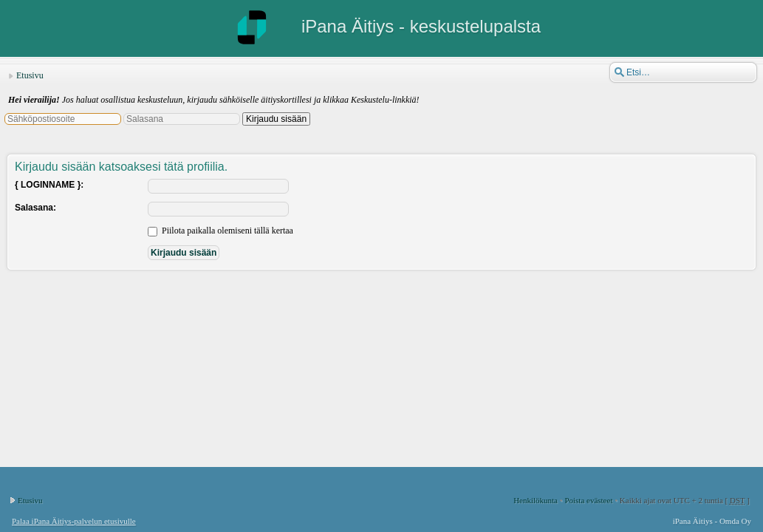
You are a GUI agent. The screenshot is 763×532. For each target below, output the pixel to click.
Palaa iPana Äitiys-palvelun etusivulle (74, 521)
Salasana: (35, 208)
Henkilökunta (536, 500)
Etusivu (30, 75)
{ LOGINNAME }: (49, 185)
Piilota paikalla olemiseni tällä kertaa (220, 231)
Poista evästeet (588, 500)
